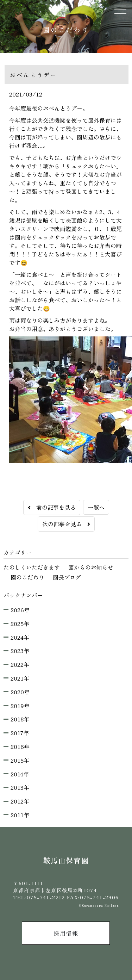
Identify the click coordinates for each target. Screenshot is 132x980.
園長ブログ (67, 577)
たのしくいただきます (32, 567)
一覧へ (96, 507)
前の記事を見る (52, 507)
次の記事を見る (66, 524)
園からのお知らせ (91, 567)
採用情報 (66, 933)
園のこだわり (27, 577)
